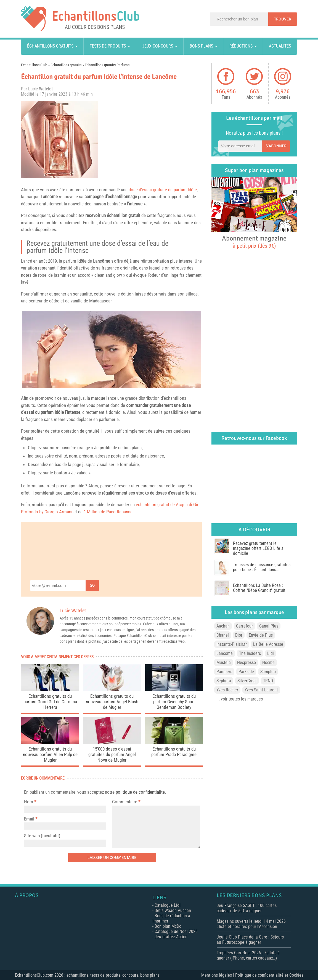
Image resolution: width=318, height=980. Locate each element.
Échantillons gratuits (50, 46)
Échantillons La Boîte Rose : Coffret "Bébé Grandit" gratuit (259, 588)
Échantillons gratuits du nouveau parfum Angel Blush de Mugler (112, 702)
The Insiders (250, 653)
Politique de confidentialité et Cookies (269, 975)
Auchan (223, 626)
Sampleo (268, 672)
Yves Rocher (227, 690)
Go (92, 585)
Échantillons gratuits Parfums (107, 65)
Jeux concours (158, 46)
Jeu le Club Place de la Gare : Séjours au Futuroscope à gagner (250, 940)
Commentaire (126, 802)
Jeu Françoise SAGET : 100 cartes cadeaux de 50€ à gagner (247, 908)
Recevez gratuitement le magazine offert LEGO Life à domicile (258, 548)
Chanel (223, 635)
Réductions (241, 46)
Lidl (271, 653)
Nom (29, 802)
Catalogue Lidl (168, 905)
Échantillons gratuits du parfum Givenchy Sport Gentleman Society (174, 702)
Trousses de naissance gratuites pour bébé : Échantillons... (262, 567)
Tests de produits (108, 46)
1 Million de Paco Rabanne (108, 512)
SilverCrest (247, 681)
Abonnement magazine (254, 242)
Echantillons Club (34, 65)
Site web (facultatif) (42, 836)
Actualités (280, 46)
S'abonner (276, 146)
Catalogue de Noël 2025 (176, 931)
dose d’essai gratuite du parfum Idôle (163, 190)
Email (29, 819)
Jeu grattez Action (171, 937)
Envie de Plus (261, 635)
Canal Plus (269, 626)
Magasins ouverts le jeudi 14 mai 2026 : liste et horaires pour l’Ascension (251, 924)
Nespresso (247, 663)
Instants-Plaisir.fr (232, 644)
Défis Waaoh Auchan (173, 910)
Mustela (224, 663)
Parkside (246, 672)
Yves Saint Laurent (261, 690)
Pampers (224, 672)
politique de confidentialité (140, 792)
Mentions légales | (218, 975)
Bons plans (201, 46)
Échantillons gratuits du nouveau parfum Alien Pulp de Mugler (50, 754)
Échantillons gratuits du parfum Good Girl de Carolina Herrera (50, 702)
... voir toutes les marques (240, 699)
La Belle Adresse (268, 644)
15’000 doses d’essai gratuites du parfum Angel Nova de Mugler (112, 754)
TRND (268, 681)
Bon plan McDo (168, 926)
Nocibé (268, 663)
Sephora (224, 681)
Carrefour (244, 626)
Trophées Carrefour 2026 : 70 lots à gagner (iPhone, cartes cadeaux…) (248, 955)
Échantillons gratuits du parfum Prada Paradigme (174, 752)
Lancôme (49, 197)
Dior (239, 635)
